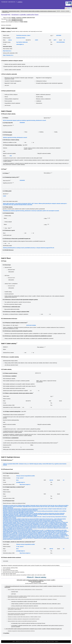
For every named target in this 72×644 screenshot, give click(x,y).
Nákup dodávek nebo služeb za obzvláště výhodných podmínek (22, 621)
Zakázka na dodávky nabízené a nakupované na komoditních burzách (24, 619)
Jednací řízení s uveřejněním (11, 284)
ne (33, 142)
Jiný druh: (7, 85)
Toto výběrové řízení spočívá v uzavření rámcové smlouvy (18, 302)
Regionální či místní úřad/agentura (44, 78)
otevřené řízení (15, 592)
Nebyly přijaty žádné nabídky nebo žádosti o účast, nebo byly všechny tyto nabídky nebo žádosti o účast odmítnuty (31, 363)
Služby (56, 132)
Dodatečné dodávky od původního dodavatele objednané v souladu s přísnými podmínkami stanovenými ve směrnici (34, 611)
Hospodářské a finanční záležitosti (12, 103)
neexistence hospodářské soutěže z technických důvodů (24, 602)
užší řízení (14, 594)
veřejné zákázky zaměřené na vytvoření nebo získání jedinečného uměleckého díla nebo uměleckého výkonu (36, 604)
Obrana (6, 97)
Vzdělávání (39, 101)
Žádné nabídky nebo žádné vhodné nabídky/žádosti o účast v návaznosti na (25, 590)
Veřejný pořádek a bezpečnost (11, 99)
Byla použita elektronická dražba (12, 309)
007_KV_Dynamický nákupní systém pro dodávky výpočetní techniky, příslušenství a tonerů (38, 11)
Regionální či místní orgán (10, 83)
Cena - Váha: (8, 228)
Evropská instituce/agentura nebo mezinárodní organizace (49, 83)
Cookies (45, 642)
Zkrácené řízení (11, 270)
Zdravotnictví (39, 103)
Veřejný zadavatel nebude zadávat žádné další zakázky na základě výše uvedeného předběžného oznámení (29, 338)
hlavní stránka (5, 11)
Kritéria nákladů (8, 222)
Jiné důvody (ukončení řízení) (11, 365)
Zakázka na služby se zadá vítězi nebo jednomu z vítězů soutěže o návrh (24, 617)
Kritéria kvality (8, 216)
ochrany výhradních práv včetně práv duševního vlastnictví (25, 606)
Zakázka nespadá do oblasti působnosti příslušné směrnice (21, 631)
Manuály (49, 642)
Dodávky (41, 132)
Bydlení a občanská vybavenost (43, 95)
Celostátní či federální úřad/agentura (13, 81)
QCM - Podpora (55, 642)
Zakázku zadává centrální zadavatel (13, 70)
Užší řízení (7, 276)
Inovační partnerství (9, 294)
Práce (26, 132)
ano (25, 142)
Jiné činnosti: (8, 105)
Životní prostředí (8, 101)
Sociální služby (40, 97)
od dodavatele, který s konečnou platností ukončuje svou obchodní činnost (28, 623)
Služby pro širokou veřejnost (11, 95)
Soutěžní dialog (8, 292)
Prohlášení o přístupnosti (37, 642)
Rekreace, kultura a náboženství (43, 99)
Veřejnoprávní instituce (41, 81)
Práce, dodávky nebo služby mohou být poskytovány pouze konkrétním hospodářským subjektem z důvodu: (32, 599)
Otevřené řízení (8, 267)
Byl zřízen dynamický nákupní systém (13, 304)
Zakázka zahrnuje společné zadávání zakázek (15, 64)
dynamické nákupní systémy (14, 11)
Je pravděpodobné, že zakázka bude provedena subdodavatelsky (19, 440)
